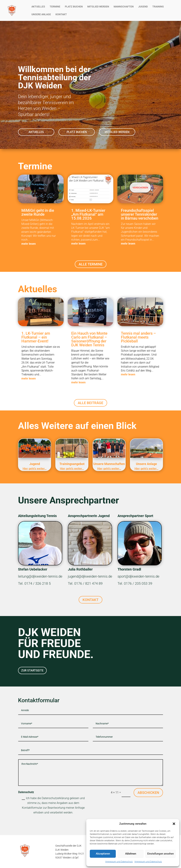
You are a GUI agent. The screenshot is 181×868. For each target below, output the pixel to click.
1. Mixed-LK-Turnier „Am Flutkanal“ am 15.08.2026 (88, 214)
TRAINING (158, 7)
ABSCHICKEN (148, 793)
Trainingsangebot (72, 464)
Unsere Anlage (146, 464)
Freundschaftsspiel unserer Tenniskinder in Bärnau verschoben (140, 214)
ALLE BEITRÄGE (90, 403)
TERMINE (55, 7)
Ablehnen (131, 854)
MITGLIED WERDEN (98, 7)
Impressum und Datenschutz (119, 862)
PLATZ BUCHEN (74, 7)
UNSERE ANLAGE (41, 14)
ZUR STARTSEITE (32, 670)
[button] (174, 824)
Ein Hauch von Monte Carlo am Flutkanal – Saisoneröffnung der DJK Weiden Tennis (89, 339)
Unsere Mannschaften (109, 464)
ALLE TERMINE (91, 264)
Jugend (35, 464)
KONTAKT (61, 14)
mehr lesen (29, 244)
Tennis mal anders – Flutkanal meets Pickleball (138, 337)
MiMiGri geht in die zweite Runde (38, 212)
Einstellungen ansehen (160, 854)
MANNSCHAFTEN (124, 7)
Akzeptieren (103, 854)
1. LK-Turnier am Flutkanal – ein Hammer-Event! (36, 337)
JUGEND (143, 7)
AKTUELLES (38, 7)
